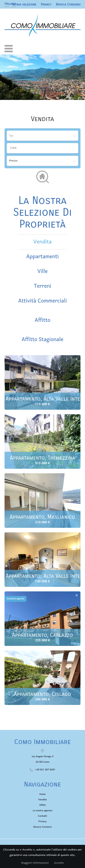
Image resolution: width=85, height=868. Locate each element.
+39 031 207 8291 (45, 770)
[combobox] (42, 148)
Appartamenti (42, 257)
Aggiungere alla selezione (77, 359)
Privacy (46, 4)
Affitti (42, 805)
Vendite (43, 800)
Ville (43, 272)
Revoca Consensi (68, 4)
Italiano (10, 4)
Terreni (42, 286)
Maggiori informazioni (35, 863)
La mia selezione (24, 4)
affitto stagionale (42, 340)
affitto (42, 320)
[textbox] (44, 148)
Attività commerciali (42, 301)
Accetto (59, 863)
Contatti (42, 816)
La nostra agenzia (43, 811)
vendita (42, 242)
